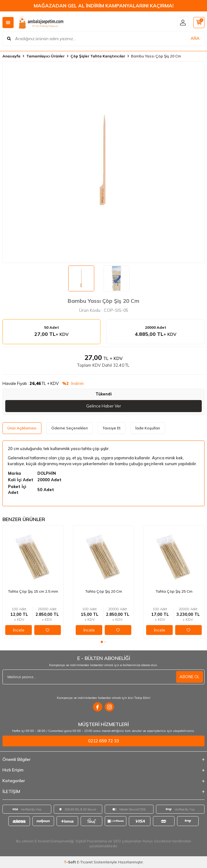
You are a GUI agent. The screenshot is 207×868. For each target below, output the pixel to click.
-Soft (70, 862)
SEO (117, 841)
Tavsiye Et (112, 428)
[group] (104, 162)
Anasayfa (11, 56)
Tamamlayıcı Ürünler (45, 56)
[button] (102, 642)
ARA (195, 38)
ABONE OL (190, 677)
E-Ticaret (85, 862)
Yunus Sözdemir (157, 841)
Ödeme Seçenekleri (70, 428)
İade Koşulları (148, 428)
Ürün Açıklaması (22, 428)
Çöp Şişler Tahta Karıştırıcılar (98, 56)
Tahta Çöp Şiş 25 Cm (174, 591)
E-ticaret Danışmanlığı (54, 841)
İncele (19, 630)
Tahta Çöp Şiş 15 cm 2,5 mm (33, 591)
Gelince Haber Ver (104, 406)
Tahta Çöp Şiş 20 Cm (104, 591)
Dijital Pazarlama (91, 841)
